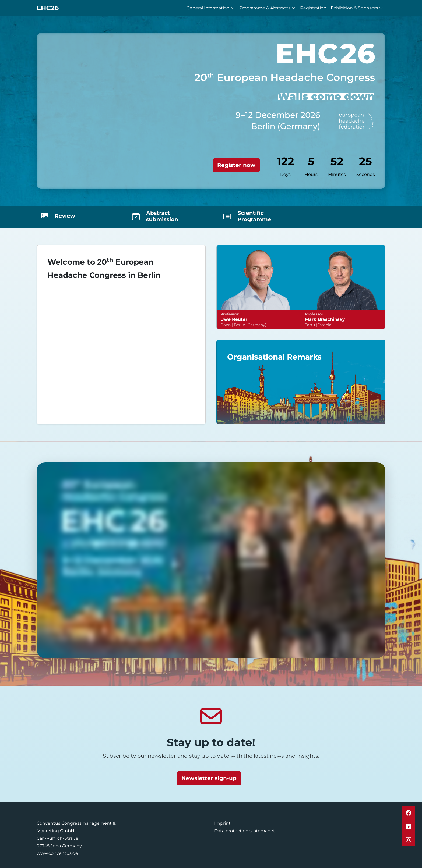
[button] (409, 813)
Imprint (222, 823)
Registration (313, 8)
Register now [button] (236, 165)
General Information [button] (211, 8)
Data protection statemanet (245, 831)
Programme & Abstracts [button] (268, 8)
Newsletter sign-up (209, 778)
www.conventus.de (57, 853)
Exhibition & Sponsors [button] (357, 8)
